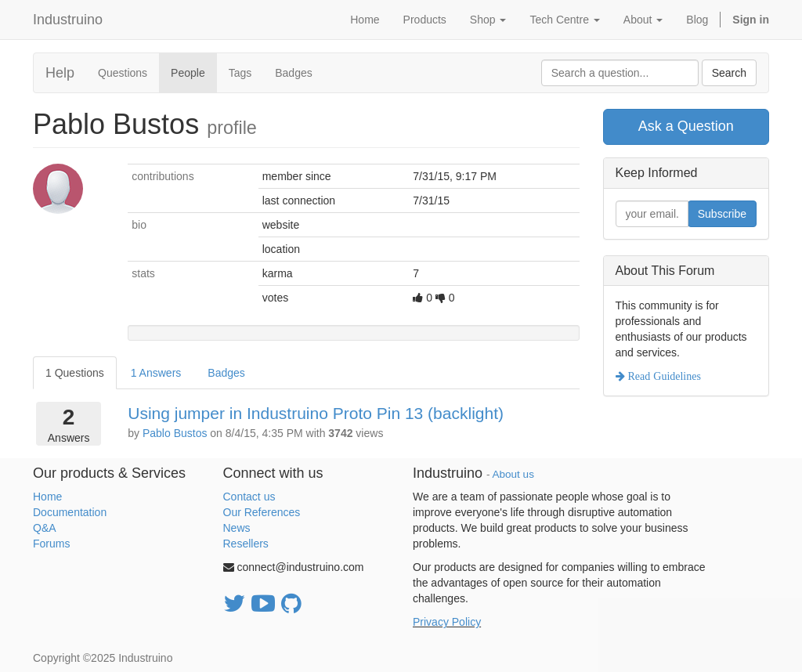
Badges (293, 73)
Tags (240, 73)
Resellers (246, 544)
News (237, 528)
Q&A (45, 528)
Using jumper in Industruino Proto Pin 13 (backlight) (316, 413)
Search (729, 73)
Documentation (70, 512)
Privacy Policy (447, 622)
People (188, 73)
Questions (123, 73)
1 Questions (75, 373)
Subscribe (722, 214)
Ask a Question (686, 126)
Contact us (249, 497)
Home (47, 497)
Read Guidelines (663, 376)
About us (513, 474)
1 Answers (156, 373)
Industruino (68, 20)
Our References (262, 512)
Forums (51, 544)
